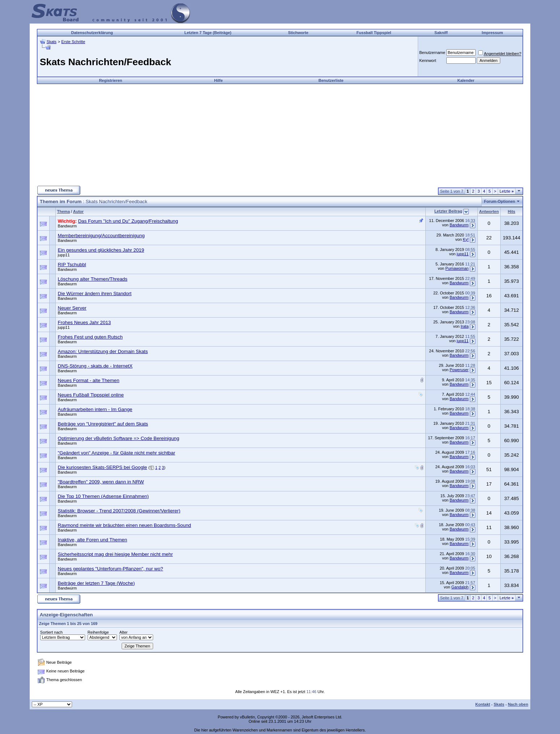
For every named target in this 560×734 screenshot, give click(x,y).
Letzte (507, 191)
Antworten (489, 211)
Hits (512, 211)
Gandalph (460, 587)
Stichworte (298, 33)
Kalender (466, 80)
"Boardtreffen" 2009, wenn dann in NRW (101, 482)
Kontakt (483, 704)
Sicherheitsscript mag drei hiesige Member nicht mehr (115, 554)
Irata (464, 326)
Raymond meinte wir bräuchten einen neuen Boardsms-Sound (125, 525)
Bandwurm (68, 226)
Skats (52, 42)
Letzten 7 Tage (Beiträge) (208, 33)
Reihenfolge (98, 632)
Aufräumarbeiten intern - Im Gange (95, 409)
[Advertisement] (280, 135)
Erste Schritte (73, 42)
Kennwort (428, 60)
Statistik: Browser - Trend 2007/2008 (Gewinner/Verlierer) (119, 511)
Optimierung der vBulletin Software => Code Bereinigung (119, 438)
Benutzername (432, 53)
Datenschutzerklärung (92, 33)
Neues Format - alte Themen (89, 380)
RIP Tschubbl (72, 265)
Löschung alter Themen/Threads (93, 279)
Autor (78, 211)
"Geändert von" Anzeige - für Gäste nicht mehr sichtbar (117, 453)
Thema (64, 211)
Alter (124, 632)
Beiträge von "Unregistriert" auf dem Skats (103, 424)
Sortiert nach (51, 632)
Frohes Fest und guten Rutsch (90, 337)
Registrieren (110, 80)
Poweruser (459, 370)
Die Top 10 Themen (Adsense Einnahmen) (103, 496)
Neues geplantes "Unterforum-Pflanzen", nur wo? (111, 569)
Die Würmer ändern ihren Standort (95, 293)
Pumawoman (457, 268)
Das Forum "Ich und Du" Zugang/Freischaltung (128, 221)
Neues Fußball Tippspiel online (91, 395)
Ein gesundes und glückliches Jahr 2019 (101, 250)
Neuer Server (72, 308)
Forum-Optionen (500, 201)
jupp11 (64, 255)
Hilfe (219, 80)
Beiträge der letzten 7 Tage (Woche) (96, 583)
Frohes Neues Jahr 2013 (85, 322)
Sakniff (441, 33)
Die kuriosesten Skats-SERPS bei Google (103, 467)
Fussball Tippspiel (374, 33)
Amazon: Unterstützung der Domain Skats (103, 351)
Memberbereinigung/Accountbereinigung (101, 236)
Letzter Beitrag (448, 211)
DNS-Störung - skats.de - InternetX (95, 366)
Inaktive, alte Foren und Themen (93, 540)
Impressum (492, 33)
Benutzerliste (331, 80)
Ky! (466, 239)
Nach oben (518, 704)
